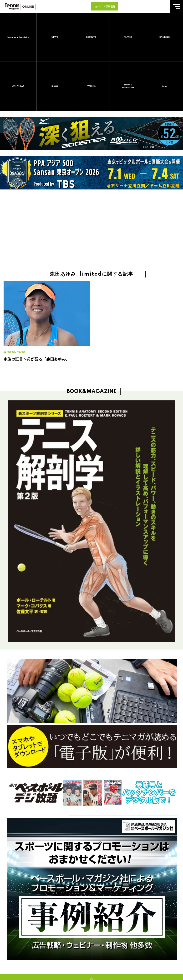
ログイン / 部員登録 (105, 6)
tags (165, 86)
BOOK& (128, 86)
